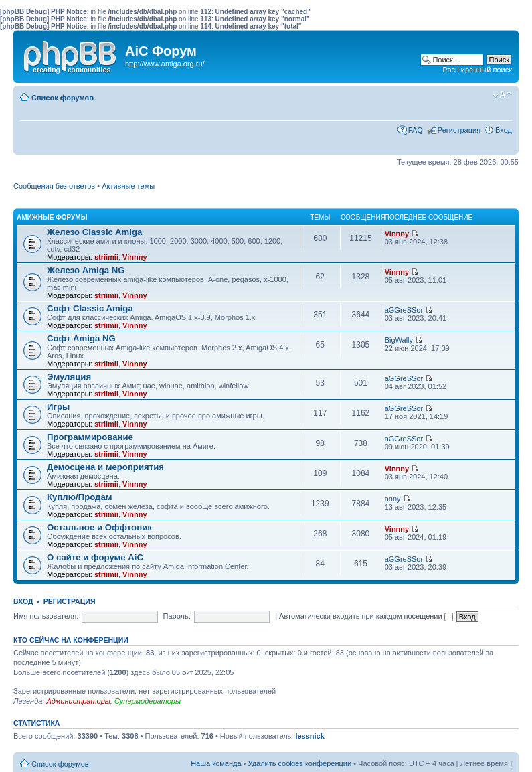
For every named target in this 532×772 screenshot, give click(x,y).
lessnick (309, 736)
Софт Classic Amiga (90, 308)
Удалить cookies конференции (300, 763)
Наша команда (216, 763)
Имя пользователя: (46, 616)
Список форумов (63, 98)
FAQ (416, 130)
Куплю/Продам (80, 497)
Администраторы (78, 701)
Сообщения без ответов (54, 186)
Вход (504, 130)
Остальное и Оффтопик (99, 527)
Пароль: (177, 616)
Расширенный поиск (477, 70)
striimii (106, 257)
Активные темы (128, 186)
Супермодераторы (148, 701)
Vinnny (135, 257)
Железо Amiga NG (86, 270)
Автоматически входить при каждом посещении (366, 616)
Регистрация (459, 130)
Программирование (90, 437)
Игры (58, 407)
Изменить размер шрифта (502, 95)
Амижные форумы (52, 217)
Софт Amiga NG (81, 338)
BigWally (399, 340)
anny (393, 499)
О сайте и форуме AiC (95, 557)
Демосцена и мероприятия (105, 467)
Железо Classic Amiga (94, 232)
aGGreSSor (404, 310)
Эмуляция (69, 377)
